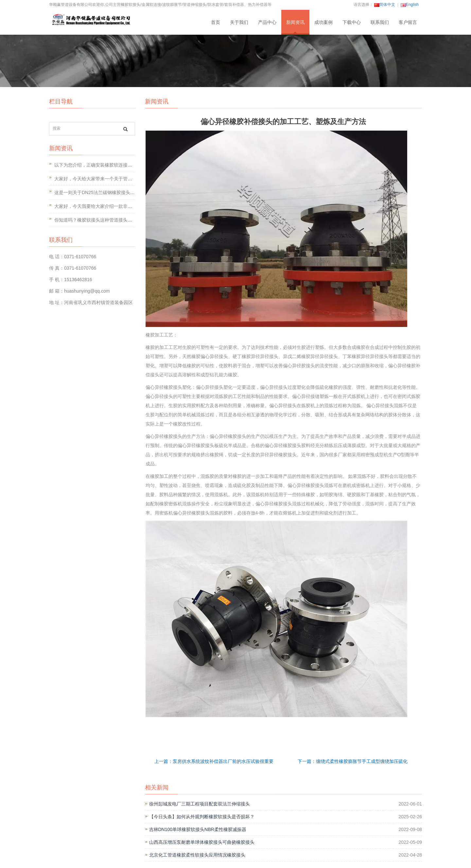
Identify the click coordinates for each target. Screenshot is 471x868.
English (410, 5)
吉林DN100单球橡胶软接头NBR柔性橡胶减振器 (198, 829)
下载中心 (352, 22)
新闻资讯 (295, 22)
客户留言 (408, 22)
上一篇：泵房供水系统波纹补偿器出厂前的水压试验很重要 (214, 761)
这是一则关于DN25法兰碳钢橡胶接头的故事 (99, 192)
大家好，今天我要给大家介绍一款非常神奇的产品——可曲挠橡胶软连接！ (130, 206)
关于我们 (239, 22)
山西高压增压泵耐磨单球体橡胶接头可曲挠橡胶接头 (202, 842)
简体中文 (385, 5)
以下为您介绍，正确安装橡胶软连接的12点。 (100, 165)
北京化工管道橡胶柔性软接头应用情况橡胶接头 (197, 855)
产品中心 (267, 22)
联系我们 (380, 22)
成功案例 (323, 22)
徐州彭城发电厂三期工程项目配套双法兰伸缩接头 (200, 804)
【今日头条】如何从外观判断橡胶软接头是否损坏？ (202, 817)
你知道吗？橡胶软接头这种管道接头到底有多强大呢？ (109, 220)
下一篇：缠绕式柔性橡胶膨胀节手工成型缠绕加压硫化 (353, 761)
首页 (216, 22)
